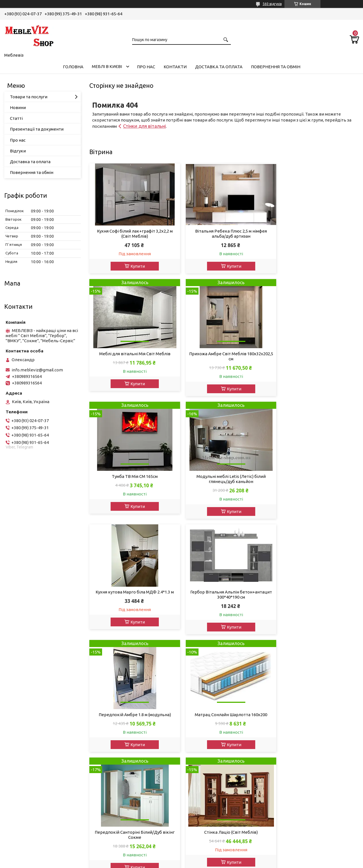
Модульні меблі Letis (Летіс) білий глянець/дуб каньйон (316, 358)
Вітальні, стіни (23, 718)
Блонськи (200, 787)
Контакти (175, 67)
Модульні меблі (25, 710)
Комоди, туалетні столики (35, 764)
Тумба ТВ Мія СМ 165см (224, 356)
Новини (18, 108)
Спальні (17, 726)
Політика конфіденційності (287, 862)
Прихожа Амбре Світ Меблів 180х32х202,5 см (132, 358)
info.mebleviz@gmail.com (37, 370)
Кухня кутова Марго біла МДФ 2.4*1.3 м (132, 471)
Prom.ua (209, 857)
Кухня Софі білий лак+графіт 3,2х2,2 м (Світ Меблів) (132, 234)
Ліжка (15, 733)
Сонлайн (198, 710)
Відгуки (18, 151)
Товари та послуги (29, 97)
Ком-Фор (199, 794)
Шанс (195, 772)
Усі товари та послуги (332, 646)
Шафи (14, 756)
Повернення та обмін (276, 67)
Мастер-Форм (204, 810)
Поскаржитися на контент (240, 862)
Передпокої (21, 749)
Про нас (146, 67)
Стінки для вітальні (144, 126)
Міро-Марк (201, 703)
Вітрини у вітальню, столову (37, 779)
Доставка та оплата (219, 67)
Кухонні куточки (25, 817)
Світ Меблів (201, 718)
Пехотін (198, 779)
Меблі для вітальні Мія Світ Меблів (316, 238)
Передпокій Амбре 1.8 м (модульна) (316, 478)
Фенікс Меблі (203, 764)
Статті (16, 118)
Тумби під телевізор (29, 787)
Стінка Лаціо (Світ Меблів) (316, 596)
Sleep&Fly (199, 756)
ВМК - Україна (204, 741)
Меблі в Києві (107, 66)
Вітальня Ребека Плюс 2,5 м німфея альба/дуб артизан (224, 234)
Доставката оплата (119, 695)
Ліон (194, 733)
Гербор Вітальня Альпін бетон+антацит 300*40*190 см (224, 474)
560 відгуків (272, 4)
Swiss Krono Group (208, 817)
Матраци (18, 810)
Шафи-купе (20, 802)
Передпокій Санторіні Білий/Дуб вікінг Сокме (224, 598)
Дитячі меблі (22, 741)
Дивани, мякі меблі (28, 703)
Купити (135, 266)
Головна (73, 67)
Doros (195, 833)
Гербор (197, 695)
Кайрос (197, 825)
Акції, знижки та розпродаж (37, 695)
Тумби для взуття (26, 794)
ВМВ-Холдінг (203, 802)
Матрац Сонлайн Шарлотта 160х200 (132, 596)
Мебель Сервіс (205, 749)
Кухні (14, 772)
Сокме (196, 726)
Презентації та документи (37, 129)
